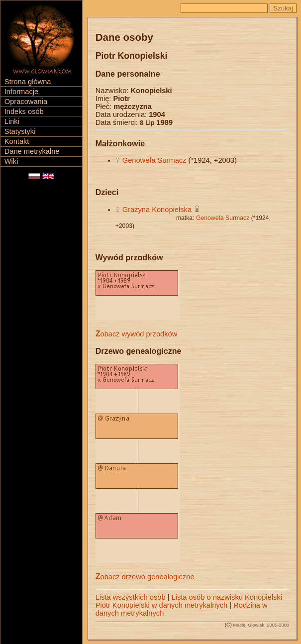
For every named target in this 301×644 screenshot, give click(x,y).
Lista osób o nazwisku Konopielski (227, 597)
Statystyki (20, 131)
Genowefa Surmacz (154, 160)
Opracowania (26, 102)
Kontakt (17, 141)
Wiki (11, 161)
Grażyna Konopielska (157, 210)
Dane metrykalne (32, 151)
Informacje (21, 92)
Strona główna (28, 82)
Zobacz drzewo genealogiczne (145, 577)
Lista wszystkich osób (131, 597)
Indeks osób (24, 111)
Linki (12, 121)
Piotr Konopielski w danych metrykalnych (162, 605)
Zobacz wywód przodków (137, 334)
